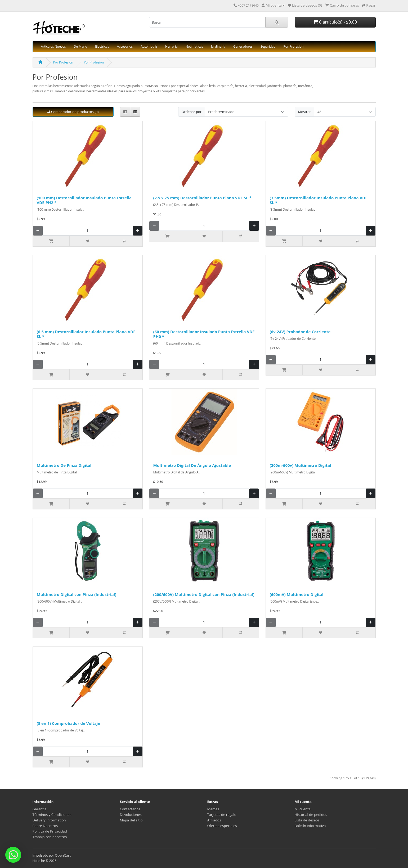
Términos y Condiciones (52, 815)
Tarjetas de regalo (222, 815)
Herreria (171, 46)
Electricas (102, 46)
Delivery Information (49, 820)
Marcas (213, 809)
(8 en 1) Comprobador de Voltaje (69, 723)
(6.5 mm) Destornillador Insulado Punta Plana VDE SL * (86, 334)
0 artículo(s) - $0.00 (335, 22)
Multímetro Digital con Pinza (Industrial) (77, 594)
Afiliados (214, 820)
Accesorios (125, 46)
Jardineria (218, 46)
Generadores (243, 46)
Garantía (40, 809)
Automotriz (149, 46)
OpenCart (63, 855)
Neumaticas (194, 46)
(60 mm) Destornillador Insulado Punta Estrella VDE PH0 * (204, 334)
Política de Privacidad (50, 831)
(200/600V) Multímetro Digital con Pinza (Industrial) (204, 594)
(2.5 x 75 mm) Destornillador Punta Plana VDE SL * (202, 198)
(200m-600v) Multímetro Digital (301, 465)
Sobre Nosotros (45, 826)
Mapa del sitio (131, 820)
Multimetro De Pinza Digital (64, 465)
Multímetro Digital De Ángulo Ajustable (192, 465)
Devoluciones (131, 815)
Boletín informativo (310, 826)
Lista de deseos (307, 820)
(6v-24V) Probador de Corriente (300, 332)
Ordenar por (192, 112)
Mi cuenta (303, 809)
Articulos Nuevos (53, 46)
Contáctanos (130, 809)
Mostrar (304, 112)
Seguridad (268, 46)
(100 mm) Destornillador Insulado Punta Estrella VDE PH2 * (84, 200)
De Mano (81, 46)
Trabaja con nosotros (50, 837)
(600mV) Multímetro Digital (297, 594)
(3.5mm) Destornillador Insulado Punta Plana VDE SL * (319, 200)
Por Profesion (293, 46)
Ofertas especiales (222, 826)
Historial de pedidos (311, 815)
